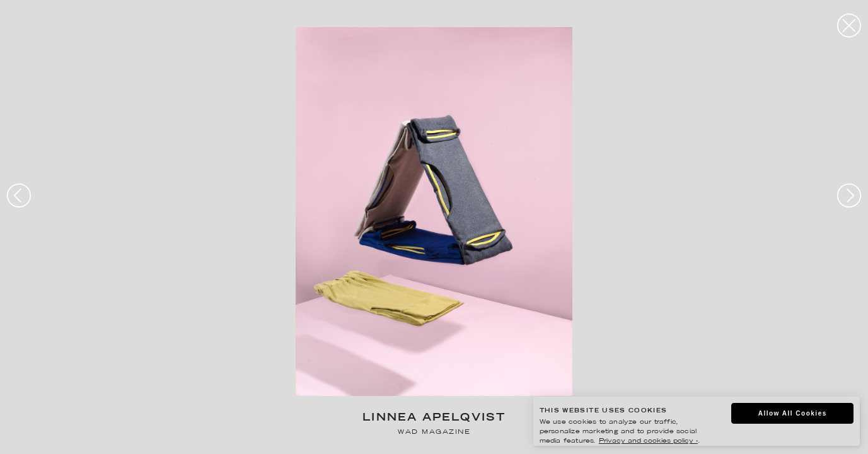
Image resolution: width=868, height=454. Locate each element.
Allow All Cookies (793, 413)
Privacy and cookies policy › (648, 441)
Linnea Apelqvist (434, 418)
